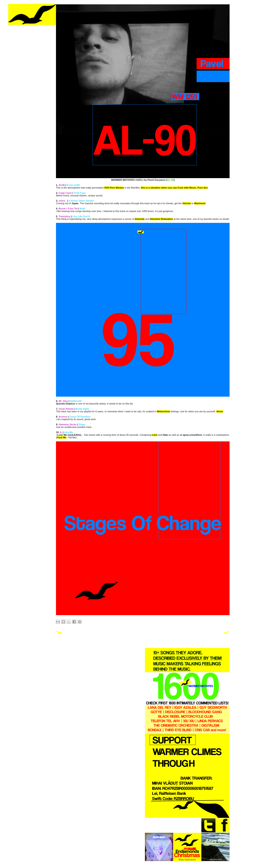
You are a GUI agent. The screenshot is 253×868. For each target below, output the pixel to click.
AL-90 (170, 180)
